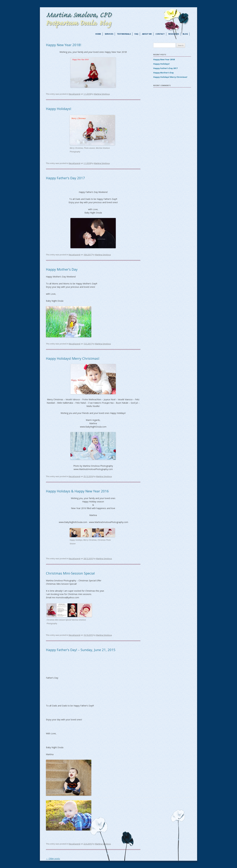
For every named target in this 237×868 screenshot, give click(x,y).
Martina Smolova (102, 94)
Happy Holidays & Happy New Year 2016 (77, 491)
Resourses (174, 34)
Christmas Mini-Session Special (70, 573)
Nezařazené (75, 94)
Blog (185, 34)
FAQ (136, 34)
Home (98, 34)
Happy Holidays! (59, 109)
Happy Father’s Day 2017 (65, 178)
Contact (160, 34)
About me (147, 34)
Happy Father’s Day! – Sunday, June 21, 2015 (81, 650)
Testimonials (124, 34)
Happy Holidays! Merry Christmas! (73, 358)
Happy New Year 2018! (64, 45)
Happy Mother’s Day (62, 269)
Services (109, 34)
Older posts (53, 859)
